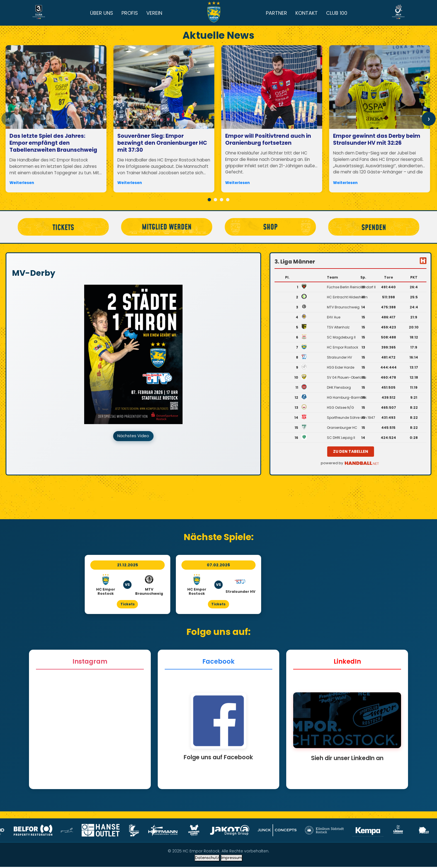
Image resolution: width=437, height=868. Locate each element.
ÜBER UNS (102, 13)
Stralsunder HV (339, 357)
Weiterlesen (22, 183)
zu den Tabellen (351, 451)
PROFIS (130, 13)
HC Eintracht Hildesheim (347, 297)
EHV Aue (334, 317)
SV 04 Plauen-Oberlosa (347, 377)
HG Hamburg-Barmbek (347, 397)
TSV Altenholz (338, 327)
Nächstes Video (133, 437)
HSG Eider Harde (341, 367)
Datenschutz (207, 859)
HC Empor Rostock (343, 347)
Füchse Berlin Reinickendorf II (351, 287)
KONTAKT (307, 13)
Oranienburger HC (342, 428)
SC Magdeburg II (341, 337)
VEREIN (154, 13)
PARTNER (276, 13)
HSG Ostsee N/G (340, 408)
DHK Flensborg (339, 387)
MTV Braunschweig (343, 307)
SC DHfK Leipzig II (341, 438)
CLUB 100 (337, 13)
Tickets (128, 605)
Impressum (232, 859)
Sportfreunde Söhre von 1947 (351, 418)
